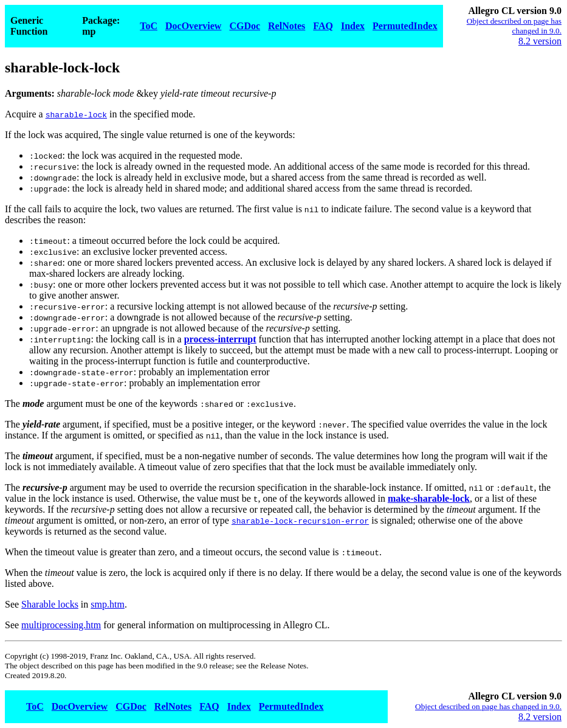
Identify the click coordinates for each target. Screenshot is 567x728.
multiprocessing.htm (61, 625)
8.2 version (540, 41)
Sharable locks (50, 604)
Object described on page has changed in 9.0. (514, 26)
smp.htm (108, 604)
